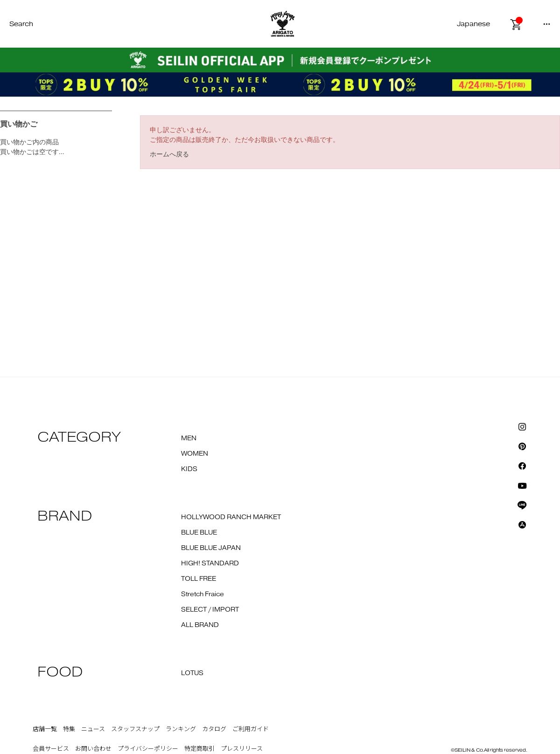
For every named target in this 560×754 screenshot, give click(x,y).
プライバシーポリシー (148, 749)
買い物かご (19, 124)
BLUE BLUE (199, 533)
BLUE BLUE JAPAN (211, 548)
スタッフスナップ (135, 729)
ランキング (181, 729)
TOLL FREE (199, 579)
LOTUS (192, 673)
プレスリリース (242, 749)
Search (21, 24)
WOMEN (195, 454)
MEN (189, 438)
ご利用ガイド (251, 729)
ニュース (93, 729)
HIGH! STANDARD (210, 564)
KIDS (189, 469)
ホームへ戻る (169, 154)
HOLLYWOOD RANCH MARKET (231, 517)
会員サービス (51, 749)
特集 (69, 729)
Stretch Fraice (203, 594)
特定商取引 (199, 749)
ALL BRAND (200, 625)
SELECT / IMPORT (210, 610)
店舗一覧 (45, 729)
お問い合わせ (93, 749)
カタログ (214, 729)
